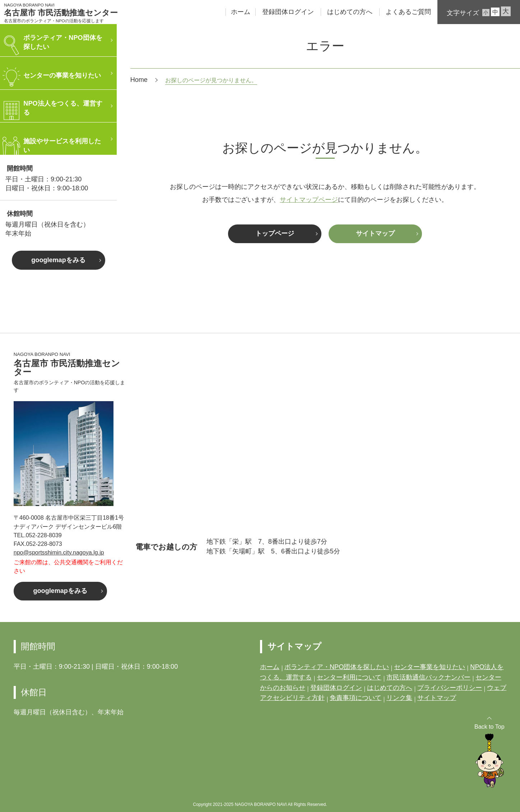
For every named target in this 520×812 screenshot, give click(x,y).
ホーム (241, 12)
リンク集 (399, 698)
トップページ (275, 233)
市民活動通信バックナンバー (428, 677)
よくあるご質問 (408, 12)
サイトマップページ (309, 200)
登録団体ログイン (288, 12)
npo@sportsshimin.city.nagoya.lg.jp (59, 552)
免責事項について (356, 698)
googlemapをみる (58, 260)
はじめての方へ (350, 12)
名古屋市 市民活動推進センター (61, 13)
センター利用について (349, 677)
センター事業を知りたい (430, 667)
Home (139, 80)
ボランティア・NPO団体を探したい (337, 667)
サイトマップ (375, 233)
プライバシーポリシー (450, 688)
